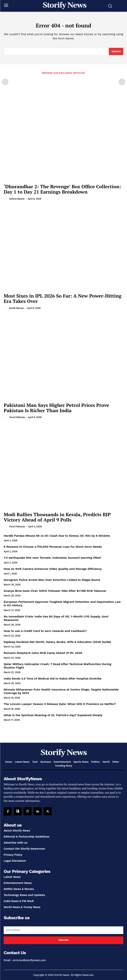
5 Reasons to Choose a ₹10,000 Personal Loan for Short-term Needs (53, 547)
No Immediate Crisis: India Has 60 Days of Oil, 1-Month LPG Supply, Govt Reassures (56, 618)
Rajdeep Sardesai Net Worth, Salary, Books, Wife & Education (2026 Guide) (57, 642)
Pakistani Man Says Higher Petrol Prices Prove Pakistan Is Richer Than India (56, 408)
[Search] (116, 51)
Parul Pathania (17, 417)
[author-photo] (6, 198)
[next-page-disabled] (122, 82)
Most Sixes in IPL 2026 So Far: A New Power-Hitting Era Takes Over (63, 298)
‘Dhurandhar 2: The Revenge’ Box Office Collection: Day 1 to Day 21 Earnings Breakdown (62, 189)
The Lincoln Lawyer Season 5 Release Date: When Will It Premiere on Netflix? (60, 704)
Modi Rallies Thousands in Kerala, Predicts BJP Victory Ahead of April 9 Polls (57, 517)
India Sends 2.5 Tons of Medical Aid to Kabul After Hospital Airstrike (53, 679)
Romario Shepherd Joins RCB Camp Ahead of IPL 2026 (43, 653)
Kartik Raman (17, 308)
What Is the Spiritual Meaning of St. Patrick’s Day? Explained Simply (53, 715)
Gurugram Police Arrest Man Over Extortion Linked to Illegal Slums (52, 580)
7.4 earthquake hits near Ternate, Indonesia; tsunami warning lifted (52, 558)
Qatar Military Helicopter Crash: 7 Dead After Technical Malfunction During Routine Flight (58, 666)
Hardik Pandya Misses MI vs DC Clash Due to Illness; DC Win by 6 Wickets (57, 536)
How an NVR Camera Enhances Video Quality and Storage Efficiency (53, 569)
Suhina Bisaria (17, 199)
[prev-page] (5, 82)
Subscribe (63, 940)
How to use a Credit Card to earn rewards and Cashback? (45, 631)
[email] (63, 930)
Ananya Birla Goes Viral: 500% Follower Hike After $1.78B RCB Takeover (55, 591)
